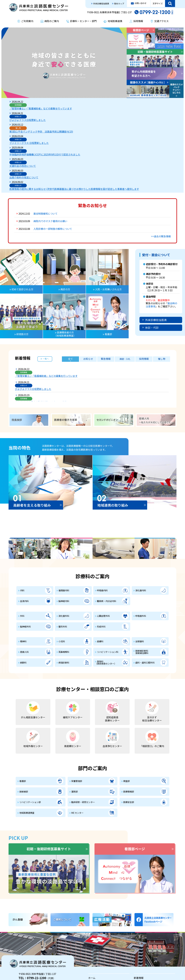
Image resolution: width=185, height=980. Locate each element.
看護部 (23, 733)
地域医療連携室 (27, 765)
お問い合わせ (140, 3)
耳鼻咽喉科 (64, 604)
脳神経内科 (64, 553)
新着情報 (139, 930)
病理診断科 (64, 614)
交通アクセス (161, 21)
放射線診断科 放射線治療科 (141, 604)
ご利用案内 (27, 21)
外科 (22, 568)
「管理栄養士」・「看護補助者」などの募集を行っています (79, 102)
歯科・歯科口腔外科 (145, 614)
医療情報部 (129, 743)
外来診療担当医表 (101, 4)
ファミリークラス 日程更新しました (67, 117)
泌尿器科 (140, 593)
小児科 (62, 593)
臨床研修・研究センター (83, 754)
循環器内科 (64, 542)
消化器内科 (141, 542)
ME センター (77, 765)
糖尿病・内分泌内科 (107, 553)
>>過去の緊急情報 (161, 188)
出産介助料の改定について (62, 132)
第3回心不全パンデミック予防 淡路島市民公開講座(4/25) (79, 112)
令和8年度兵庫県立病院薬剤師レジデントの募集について (85, 334)
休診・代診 (152, 279)
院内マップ (119, 4)
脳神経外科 (25, 578)
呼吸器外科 (141, 568)
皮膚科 (100, 593)
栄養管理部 (77, 733)
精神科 (23, 593)
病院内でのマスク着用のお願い (50, 173)
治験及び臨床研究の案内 (147, 964)
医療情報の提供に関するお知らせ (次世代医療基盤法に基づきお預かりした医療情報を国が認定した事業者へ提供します (111, 139)
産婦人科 (24, 604)
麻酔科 (23, 614)
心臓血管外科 (103, 568)
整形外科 (63, 578)
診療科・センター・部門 (83, 21)
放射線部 (24, 743)
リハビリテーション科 (108, 604)
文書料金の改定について (61, 127)
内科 (22, 542)
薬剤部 (74, 743)
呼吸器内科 (102, 542)
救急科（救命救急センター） (106, 614)
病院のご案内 (52, 21)
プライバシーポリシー (21, 964)
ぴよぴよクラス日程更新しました (66, 107)
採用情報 (138, 21)
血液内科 (24, 553)
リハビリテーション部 (30, 754)
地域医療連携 (115, 21)
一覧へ (46, 311)
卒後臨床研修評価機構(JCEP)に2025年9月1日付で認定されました (83, 122)
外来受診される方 (98, 938)
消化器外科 (64, 568)
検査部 (126, 733)
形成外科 (101, 578)
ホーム (92, 930)
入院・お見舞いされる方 (147, 938)
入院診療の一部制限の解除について (53, 181)
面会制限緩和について (45, 165)
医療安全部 (129, 754)
